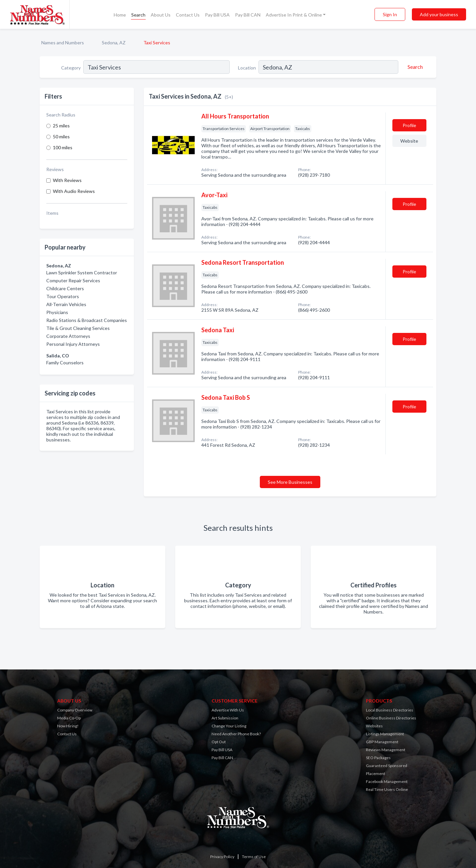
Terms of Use (254, 857)
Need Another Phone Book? (236, 734)
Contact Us (188, 15)
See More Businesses (290, 482)
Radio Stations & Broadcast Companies (87, 320)
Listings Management (385, 734)
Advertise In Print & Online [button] (294, 15)
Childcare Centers (65, 288)
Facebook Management (387, 781)
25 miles (61, 126)
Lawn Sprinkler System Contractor (82, 273)
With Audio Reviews (74, 191)
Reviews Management (386, 750)
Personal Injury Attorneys (73, 344)
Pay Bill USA (217, 15)
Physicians (57, 312)
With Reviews (67, 180)
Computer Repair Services (73, 280)
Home (120, 15)
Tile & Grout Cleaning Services (78, 328)
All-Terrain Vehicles (66, 304)
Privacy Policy (222, 857)
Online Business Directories (391, 718)
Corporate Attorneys (68, 336)
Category (71, 68)
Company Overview (75, 710)
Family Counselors (65, 363)
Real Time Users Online (387, 789)
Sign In (390, 14)
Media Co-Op (69, 718)
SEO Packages (378, 758)
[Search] (414, 67)
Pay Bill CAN (248, 15)
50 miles (61, 137)
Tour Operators (63, 296)
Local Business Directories (390, 710)
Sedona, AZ (114, 43)
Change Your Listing (229, 726)
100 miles (63, 147)
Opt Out (219, 742)
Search (138, 15)
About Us (161, 15)
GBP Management (382, 742)
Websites (374, 726)
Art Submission (225, 718)
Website (409, 141)
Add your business (439, 14)
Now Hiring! (68, 726)
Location (247, 68)
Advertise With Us (228, 710)
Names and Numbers (63, 43)
